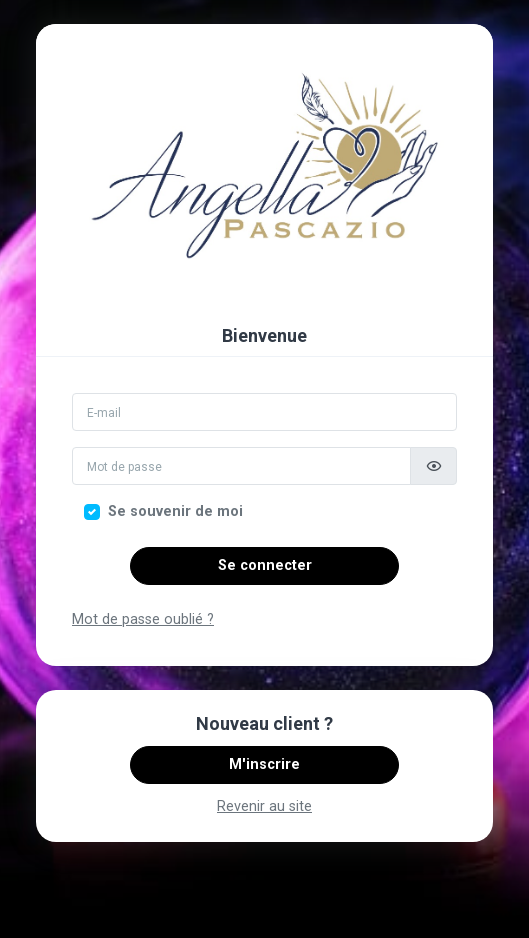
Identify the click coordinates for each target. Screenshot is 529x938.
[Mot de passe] (241, 466)
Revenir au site (264, 806)
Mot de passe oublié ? (143, 619)
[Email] (264, 412)
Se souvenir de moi (175, 511)
